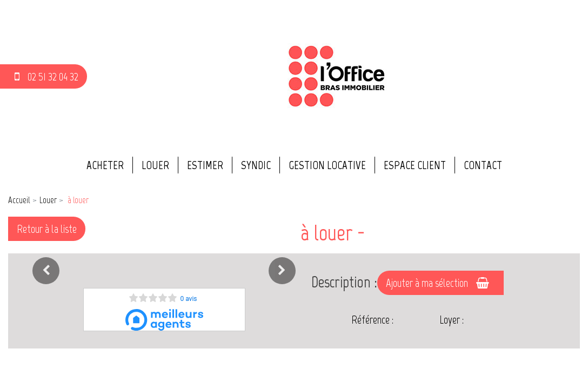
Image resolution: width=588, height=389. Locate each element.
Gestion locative (327, 165)
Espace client (415, 165)
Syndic (256, 165)
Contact (483, 165)
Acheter (105, 165)
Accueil (19, 200)
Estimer (205, 165)
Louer (155, 165)
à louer (77, 200)
